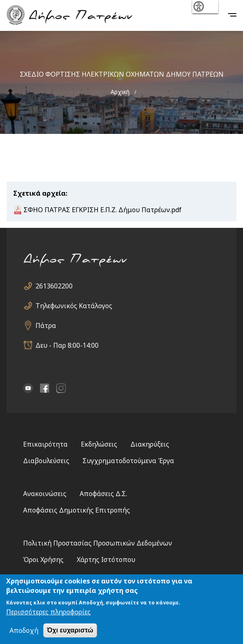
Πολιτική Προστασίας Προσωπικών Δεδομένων (98, 543)
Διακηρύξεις (150, 444)
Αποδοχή (24, 630)
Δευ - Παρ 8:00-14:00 (67, 345)
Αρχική (120, 92)
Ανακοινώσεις (45, 494)
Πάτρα (46, 326)
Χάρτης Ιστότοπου (106, 560)
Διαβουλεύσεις (46, 461)
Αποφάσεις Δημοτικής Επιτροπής (77, 510)
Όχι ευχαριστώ (70, 630)
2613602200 (54, 286)
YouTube (28, 388)
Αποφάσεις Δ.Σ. (103, 494)
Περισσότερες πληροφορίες (48, 612)
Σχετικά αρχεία (39, 193)
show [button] (204, 7)
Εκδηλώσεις (99, 444)
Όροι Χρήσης (43, 560)
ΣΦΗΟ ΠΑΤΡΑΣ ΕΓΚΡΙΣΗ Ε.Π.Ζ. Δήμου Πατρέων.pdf (103, 210)
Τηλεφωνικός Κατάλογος (74, 306)
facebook (45, 388)
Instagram (61, 388)
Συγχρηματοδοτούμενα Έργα (128, 461)
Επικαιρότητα (45, 444)
